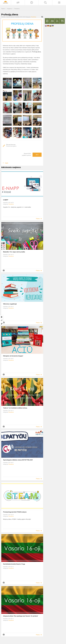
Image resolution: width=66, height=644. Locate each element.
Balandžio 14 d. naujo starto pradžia (14, 252)
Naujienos (10, 9)
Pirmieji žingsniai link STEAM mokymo (15, 512)
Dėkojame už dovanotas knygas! (13, 356)
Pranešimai (17, 9)
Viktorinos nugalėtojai (10, 304)
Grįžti (7, 163)
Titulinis (3, 9)
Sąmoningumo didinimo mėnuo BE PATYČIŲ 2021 (18, 460)
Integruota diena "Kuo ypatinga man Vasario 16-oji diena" (21, 616)
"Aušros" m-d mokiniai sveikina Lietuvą (15, 408)
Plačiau (38, 219)
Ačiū (37, 155)
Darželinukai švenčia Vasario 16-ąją (14, 564)
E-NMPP (6, 200)
